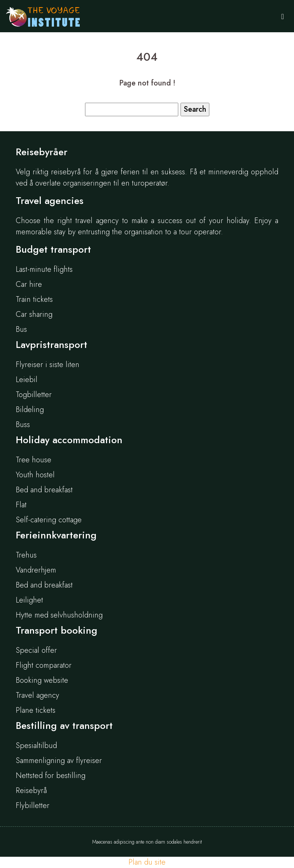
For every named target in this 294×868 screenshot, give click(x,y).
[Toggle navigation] (283, 16)
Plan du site (147, 862)
